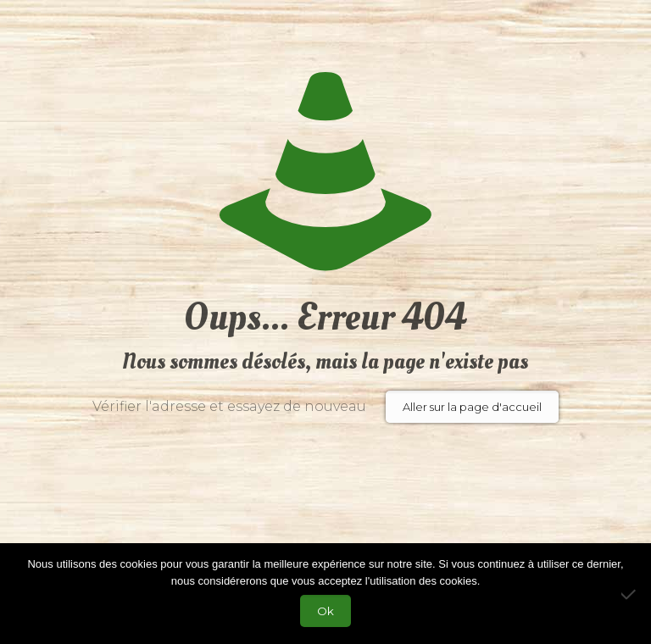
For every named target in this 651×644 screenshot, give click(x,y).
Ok (325, 611)
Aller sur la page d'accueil (472, 407)
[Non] (630, 594)
